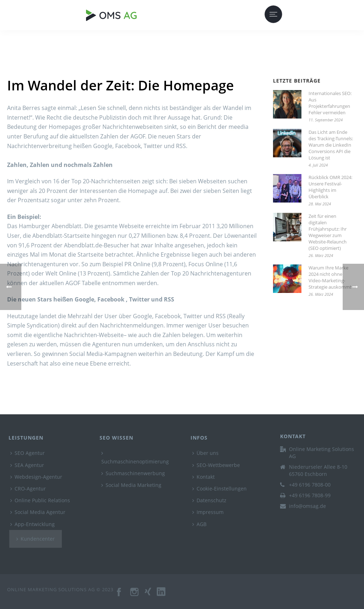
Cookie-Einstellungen (220, 489)
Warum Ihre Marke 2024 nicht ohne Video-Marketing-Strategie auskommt (330, 277)
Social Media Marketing (131, 485)
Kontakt (204, 477)
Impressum (208, 512)
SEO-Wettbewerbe (216, 465)
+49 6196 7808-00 (310, 485)
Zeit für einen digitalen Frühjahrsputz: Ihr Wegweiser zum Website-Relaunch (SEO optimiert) (328, 232)
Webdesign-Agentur (36, 477)
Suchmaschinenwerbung (133, 473)
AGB (199, 524)
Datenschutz (209, 500)
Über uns (205, 453)
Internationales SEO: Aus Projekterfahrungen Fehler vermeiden (330, 103)
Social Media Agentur (38, 512)
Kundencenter (36, 539)
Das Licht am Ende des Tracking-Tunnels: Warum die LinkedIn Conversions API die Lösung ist (331, 145)
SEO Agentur (28, 453)
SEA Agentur (27, 465)
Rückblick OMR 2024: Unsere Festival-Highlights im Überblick (330, 187)
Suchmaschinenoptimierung (135, 458)
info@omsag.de (307, 506)
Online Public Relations (40, 500)
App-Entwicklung (33, 524)
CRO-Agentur (28, 489)
